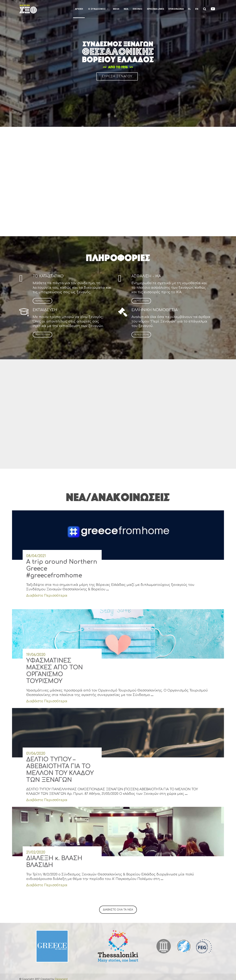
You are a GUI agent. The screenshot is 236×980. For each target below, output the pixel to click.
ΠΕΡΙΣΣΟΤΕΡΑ (42, 301)
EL (189, 9)
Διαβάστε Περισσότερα (47, 591)
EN (197, 9)
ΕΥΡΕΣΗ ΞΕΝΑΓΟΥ (117, 76)
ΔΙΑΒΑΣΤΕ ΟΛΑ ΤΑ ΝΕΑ (118, 905)
